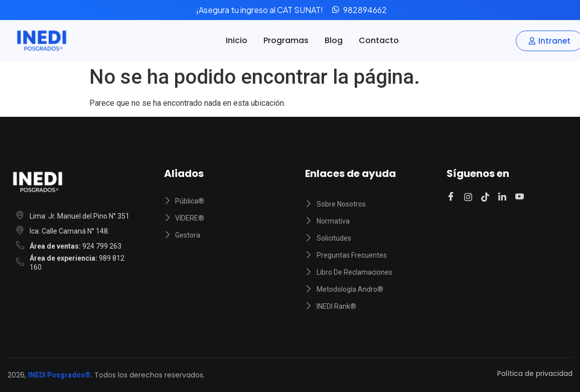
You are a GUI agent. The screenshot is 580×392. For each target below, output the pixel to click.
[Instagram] (470, 197)
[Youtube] (521, 198)
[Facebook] (452, 198)
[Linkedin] (504, 197)
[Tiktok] (487, 197)
